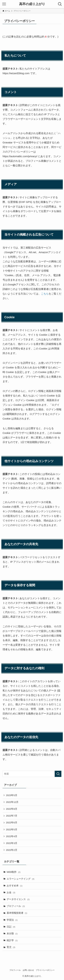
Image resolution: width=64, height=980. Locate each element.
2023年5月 (12, 795)
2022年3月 (12, 843)
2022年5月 (12, 830)
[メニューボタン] (4, 4)
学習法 (12, 920)
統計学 (12, 940)
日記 (11, 927)
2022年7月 (12, 816)
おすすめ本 (15, 886)
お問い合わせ (28, 970)
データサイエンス (18, 899)
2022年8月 (12, 809)
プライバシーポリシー (45, 970)
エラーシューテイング (21, 879)
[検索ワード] (32, 774)
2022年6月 (12, 823)
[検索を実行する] (58, 774)
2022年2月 (12, 850)
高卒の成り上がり (32, 4)
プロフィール (16, 906)
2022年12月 (12, 802)
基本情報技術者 (17, 913)
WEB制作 (14, 872)
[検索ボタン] (60, 4)
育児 (11, 947)
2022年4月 (12, 836)
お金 (11, 892)
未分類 (12, 934)
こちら (45, 294)
